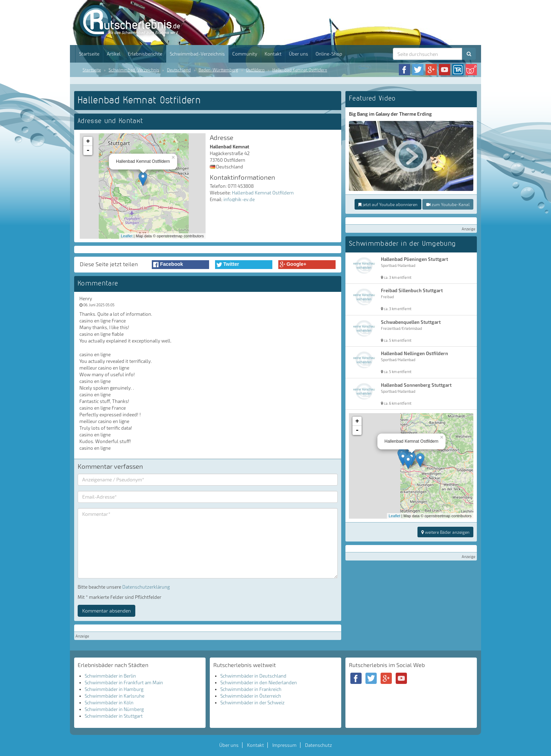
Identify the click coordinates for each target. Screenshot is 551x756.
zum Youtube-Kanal (448, 204)
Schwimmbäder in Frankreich (251, 689)
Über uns (299, 54)
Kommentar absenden (106, 611)
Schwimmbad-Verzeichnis (197, 54)
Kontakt (273, 54)
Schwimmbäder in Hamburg (114, 689)
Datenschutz (319, 745)
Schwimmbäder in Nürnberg (114, 709)
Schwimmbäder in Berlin (110, 676)
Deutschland (179, 70)
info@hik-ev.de (239, 199)
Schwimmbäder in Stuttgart (114, 716)
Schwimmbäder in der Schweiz (252, 703)
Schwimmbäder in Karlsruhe (115, 696)
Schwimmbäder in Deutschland (253, 676)
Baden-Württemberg (218, 70)
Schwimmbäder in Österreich (251, 696)
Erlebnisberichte (145, 54)
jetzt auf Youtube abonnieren (388, 204)
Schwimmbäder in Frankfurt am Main (124, 683)
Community (245, 54)
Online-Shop (329, 54)
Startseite (89, 54)
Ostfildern (255, 70)
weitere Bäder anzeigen (445, 532)
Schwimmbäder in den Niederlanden (259, 683)
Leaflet (127, 236)
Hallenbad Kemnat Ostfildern (300, 70)
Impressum (284, 745)
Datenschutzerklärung (146, 587)
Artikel (114, 54)
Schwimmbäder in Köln (109, 703)
